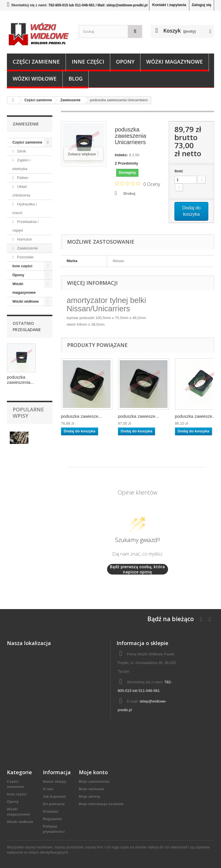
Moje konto (93, 772)
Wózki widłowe (35, 79)
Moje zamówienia (94, 782)
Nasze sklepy (55, 782)
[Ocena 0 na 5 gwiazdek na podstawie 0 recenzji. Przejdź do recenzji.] (137, 184)
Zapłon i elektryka (21, 164)
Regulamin (52, 819)
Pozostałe (25, 257)
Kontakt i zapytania (169, 5)
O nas (48, 789)
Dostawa (51, 811)
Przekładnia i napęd (25, 226)
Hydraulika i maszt (24, 208)
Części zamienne (36, 62)
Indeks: (121, 155)
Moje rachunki (91, 789)
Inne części (88, 62)
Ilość (179, 171)
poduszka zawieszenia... (20, 380)
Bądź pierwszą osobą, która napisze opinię (137, 569)
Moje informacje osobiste (101, 804)
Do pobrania (54, 804)
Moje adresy (90, 797)
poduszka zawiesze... (82, 416)
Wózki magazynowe (175, 62)
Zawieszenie (27, 248)
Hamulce (24, 239)
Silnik (21, 151)
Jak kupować (55, 797)
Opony (125, 62)
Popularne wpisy (28, 413)
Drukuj (129, 193)
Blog (76, 79)
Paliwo (22, 178)
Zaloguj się (201, 5)
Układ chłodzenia (21, 191)
